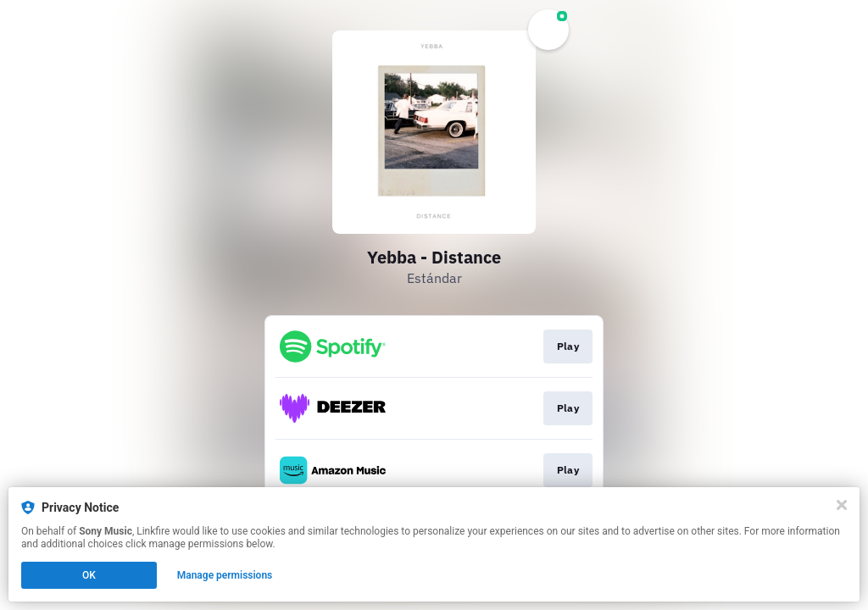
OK (89, 575)
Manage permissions (225, 575)
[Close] (842, 505)
